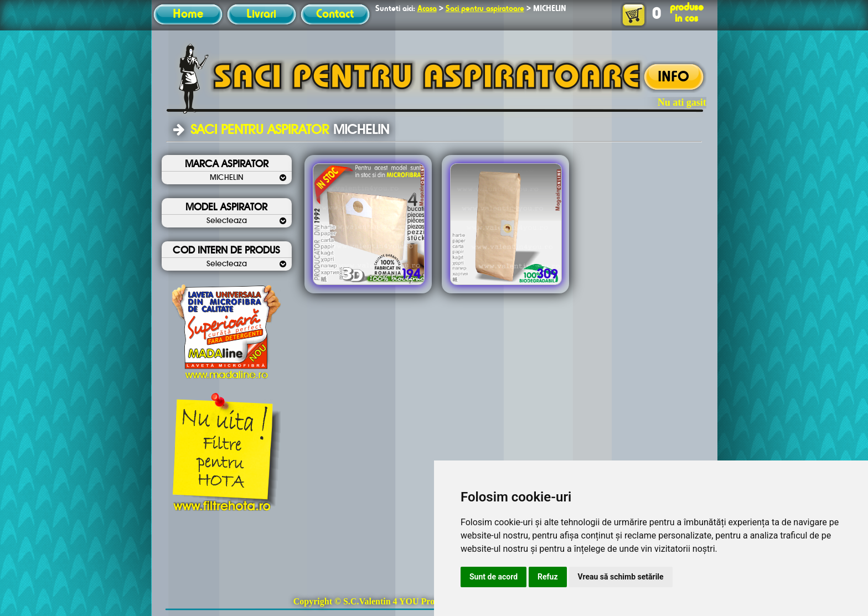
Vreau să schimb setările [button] (621, 577)
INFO (673, 77)
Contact (335, 14)
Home (188, 14)
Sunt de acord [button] (494, 577)
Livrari (261, 14)
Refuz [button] (548, 577)
